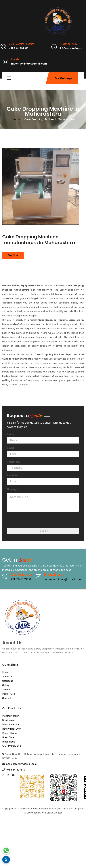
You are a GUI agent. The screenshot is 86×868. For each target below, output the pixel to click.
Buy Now (13, 255)
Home (16, 119)
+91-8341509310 (15, 770)
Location (13, 475)
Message (12, 489)
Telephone (14, 462)
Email (10, 448)
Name (10, 434)
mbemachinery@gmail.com (63, 579)
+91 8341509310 (21, 579)
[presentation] (30, 522)
